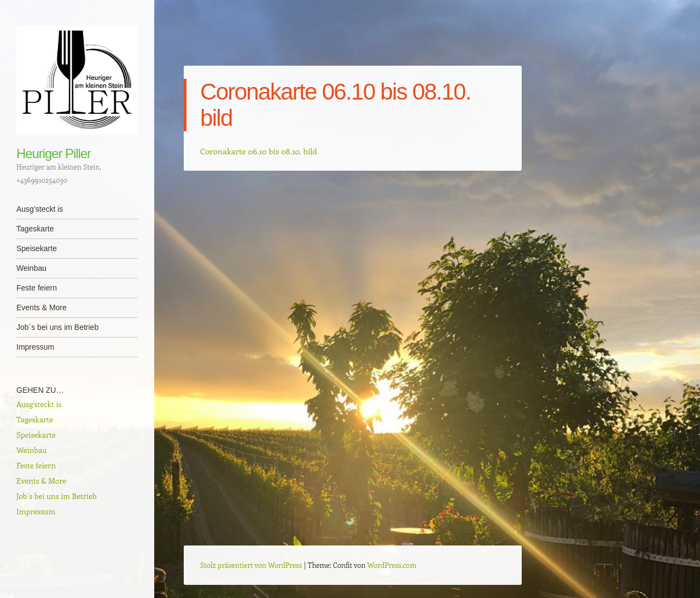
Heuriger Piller (54, 153)
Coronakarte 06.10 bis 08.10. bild (259, 151)
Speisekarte (37, 248)
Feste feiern (37, 288)
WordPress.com (392, 565)
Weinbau (31, 268)
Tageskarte (35, 229)
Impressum (35, 347)
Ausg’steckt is (40, 209)
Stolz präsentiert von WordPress (251, 565)
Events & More (42, 307)
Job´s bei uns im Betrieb (57, 327)
